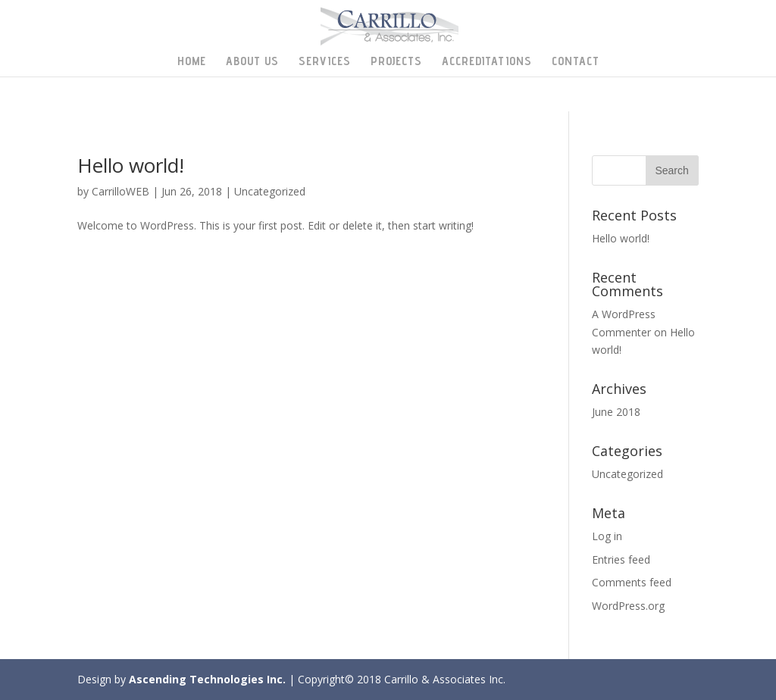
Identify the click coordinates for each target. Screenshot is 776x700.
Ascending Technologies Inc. (207, 679)
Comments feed (632, 582)
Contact (576, 62)
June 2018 (616, 412)
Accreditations (487, 62)
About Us (252, 62)
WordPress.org (628, 606)
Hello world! (131, 165)
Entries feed (621, 559)
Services (325, 62)
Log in (607, 536)
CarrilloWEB (120, 191)
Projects (396, 62)
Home (192, 62)
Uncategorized (270, 191)
